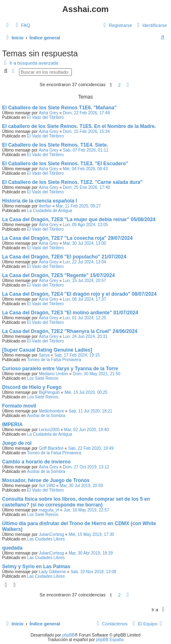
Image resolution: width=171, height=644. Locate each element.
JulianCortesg (51, 534)
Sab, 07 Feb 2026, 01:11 (85, 150)
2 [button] (119, 85)
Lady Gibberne (52, 572)
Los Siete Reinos (43, 378)
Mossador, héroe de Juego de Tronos (46, 480)
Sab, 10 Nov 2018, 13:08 (94, 572)
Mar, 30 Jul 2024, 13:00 (84, 243)
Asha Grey (49, 113)
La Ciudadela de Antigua (50, 211)
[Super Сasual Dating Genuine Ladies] (47, 350)
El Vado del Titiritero (46, 117)
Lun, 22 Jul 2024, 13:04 (84, 262)
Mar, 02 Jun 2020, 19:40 (86, 430)
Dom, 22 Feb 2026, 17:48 (86, 113)
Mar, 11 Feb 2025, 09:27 (78, 206)
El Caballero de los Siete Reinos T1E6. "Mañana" (59, 108)
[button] (128, 85)
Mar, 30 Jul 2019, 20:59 (82, 486)
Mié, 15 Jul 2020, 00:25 (86, 392)
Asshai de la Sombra (46, 416)
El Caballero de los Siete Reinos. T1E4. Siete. (55, 145)
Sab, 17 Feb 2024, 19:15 (77, 355)
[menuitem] (22, 25)
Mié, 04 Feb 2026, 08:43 (85, 169)
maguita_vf (49, 510)
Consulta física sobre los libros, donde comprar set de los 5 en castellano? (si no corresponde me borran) (76, 502)
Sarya (44, 355)
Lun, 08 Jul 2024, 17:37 (84, 299)
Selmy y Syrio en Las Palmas (36, 567)
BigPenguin (49, 392)
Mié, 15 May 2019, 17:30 (91, 534)
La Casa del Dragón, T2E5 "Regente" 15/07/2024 (58, 275)
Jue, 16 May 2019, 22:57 (86, 510)
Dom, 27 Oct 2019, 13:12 (86, 467)
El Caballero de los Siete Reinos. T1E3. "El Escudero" (65, 164)
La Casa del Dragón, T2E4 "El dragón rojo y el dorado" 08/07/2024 (79, 294)
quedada (12, 548)
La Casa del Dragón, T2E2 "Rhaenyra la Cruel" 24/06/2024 (70, 331)
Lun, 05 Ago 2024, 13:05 (85, 225)
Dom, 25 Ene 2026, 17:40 (86, 187)
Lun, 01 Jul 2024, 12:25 (84, 318)
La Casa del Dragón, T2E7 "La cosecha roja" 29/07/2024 (67, 238)
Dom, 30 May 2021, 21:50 (96, 374)
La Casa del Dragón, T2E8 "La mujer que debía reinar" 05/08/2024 (79, 219)
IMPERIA (12, 425)
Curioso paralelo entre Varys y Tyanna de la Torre (60, 369)
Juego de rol (17, 443)
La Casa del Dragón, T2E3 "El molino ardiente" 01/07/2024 (70, 313)
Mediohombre (51, 411)
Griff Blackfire (51, 448)
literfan (45, 206)
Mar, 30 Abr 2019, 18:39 (91, 553)
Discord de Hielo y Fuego (32, 387)
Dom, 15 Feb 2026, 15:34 (86, 131)
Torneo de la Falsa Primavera (54, 360)
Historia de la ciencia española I (39, 201)
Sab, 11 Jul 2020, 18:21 (90, 411)
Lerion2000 (49, 430)
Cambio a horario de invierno (36, 462)
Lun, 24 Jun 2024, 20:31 (85, 336)
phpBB (69, 635)
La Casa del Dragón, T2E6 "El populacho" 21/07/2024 (64, 257)
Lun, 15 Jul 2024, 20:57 (84, 281)
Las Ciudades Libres (46, 539)
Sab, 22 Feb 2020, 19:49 (91, 448)
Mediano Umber (53, 374)
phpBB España (110, 640)
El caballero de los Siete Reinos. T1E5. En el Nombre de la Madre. (79, 126)
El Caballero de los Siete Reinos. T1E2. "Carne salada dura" (72, 182)
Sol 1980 (47, 486)
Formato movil (19, 406)
